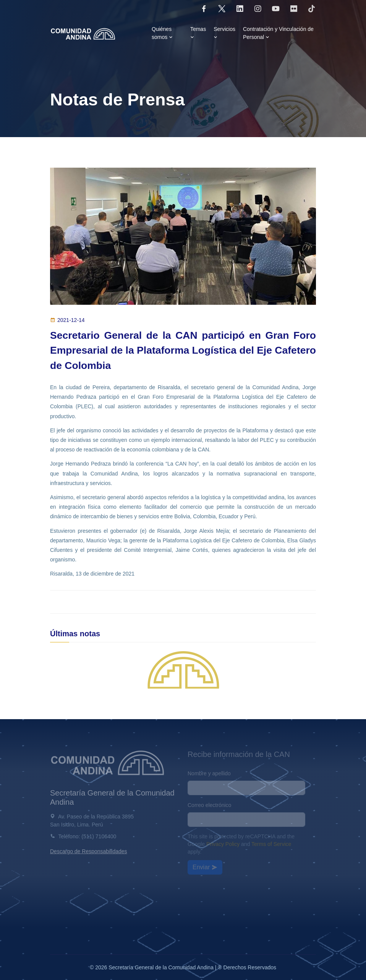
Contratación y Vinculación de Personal (278, 33)
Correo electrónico (209, 805)
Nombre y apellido (209, 773)
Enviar (205, 867)
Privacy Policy (223, 844)
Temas (198, 33)
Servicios (224, 33)
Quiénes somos (163, 33)
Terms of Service (271, 844)
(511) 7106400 (99, 836)
